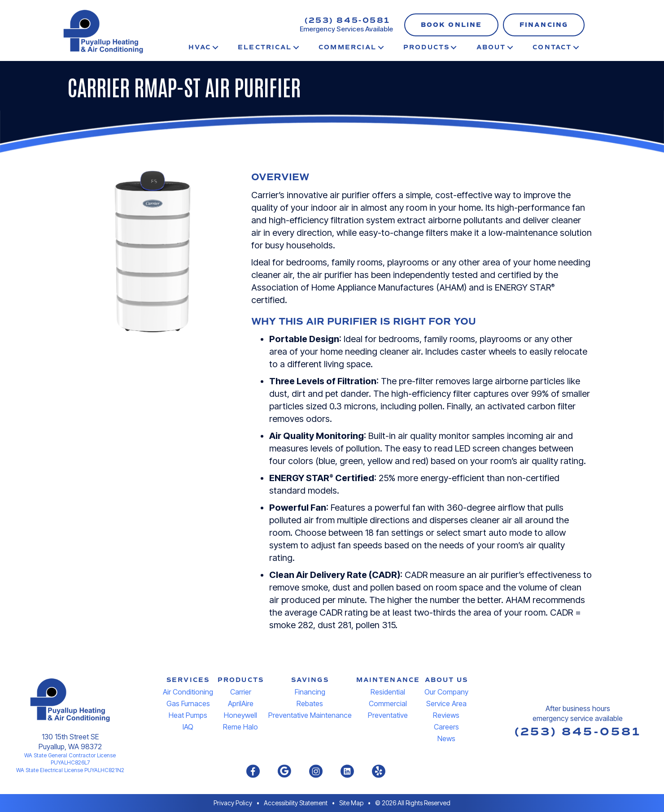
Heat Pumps (188, 715)
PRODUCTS (241, 680)
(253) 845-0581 (347, 20)
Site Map (351, 803)
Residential (388, 692)
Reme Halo (240, 727)
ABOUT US (447, 680)
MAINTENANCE (388, 680)
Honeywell (240, 715)
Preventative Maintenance (310, 715)
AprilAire (241, 703)
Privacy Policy (233, 803)
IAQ (188, 727)
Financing (310, 692)
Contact (552, 47)
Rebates (310, 703)
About (491, 47)
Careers (446, 727)
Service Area (446, 703)
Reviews (446, 715)
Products (426, 47)
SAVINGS (310, 680)
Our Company (446, 692)
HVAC (200, 47)
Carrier (241, 692)
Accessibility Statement (296, 803)
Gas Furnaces (188, 703)
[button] (451, 25)
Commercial (347, 47)
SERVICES (188, 680)
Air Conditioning (188, 692)
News (446, 738)
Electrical (265, 47)
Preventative (388, 715)
